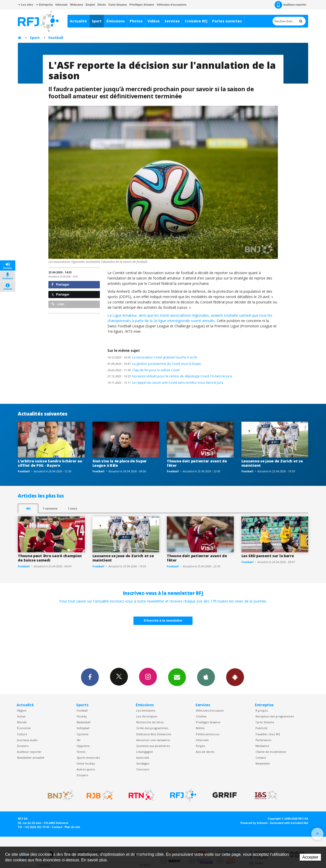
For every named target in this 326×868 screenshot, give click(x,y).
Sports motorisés (88, 758)
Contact (261, 758)
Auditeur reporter (29, 752)
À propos (262, 710)
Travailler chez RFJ (268, 734)
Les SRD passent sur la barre (268, 556)
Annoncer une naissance (153, 740)
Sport (97, 21)
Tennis (81, 752)
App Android (235, 677)
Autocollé (143, 758)
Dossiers (23, 746)
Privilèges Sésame (142, 5)
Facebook (90, 677)
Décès (102, 5)
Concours (143, 769)
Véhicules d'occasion (210, 710)
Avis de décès (205, 752)
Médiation (262, 746)
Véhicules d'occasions (172, 5)
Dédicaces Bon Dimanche (154, 734)
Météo (200, 728)
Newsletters (177, 677)
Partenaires (263, 740)
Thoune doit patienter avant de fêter (197, 463)
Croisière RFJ (196, 21)
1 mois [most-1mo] (72, 508)
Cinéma (201, 716)
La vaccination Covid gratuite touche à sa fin (152, 357)
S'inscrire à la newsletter (163, 620)
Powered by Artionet (254, 823)
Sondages (143, 763)
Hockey (82, 716)
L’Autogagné (145, 752)
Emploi (90, 5)
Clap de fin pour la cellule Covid (144, 370)
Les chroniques (147, 716)
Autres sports (86, 769)
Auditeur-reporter (290, 5)
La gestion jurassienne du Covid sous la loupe (154, 364)
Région (22, 710)
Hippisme (83, 746)
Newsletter (263, 763)
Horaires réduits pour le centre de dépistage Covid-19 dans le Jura (170, 376)
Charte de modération (271, 752)
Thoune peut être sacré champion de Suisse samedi (50, 558)
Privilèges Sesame (208, 722)
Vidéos (154, 21)
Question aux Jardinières (153, 746)
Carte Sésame (118, 5)
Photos (136, 21)
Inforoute (62, 5)
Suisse (21, 716)
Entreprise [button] (44, 5)
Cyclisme (83, 734)
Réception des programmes (275, 716)
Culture (22, 734)
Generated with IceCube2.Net (289, 823)
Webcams (77, 5)
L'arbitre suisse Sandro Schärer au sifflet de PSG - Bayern (50, 463)
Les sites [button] (26, 5)
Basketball (84, 722)
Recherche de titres (150, 722)
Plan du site (72, 827)
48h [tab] (28, 508)
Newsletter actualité (31, 758)
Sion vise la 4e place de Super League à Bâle (120, 463)
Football (56, 38)
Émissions (116, 21)
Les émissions (146, 710)
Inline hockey (86, 763)
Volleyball (83, 728)
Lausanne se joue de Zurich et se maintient (272, 463)
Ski (79, 740)
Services (172, 21)
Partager (60, 284)
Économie (24, 728)
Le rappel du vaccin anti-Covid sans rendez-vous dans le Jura (165, 383)
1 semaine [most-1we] (50, 508)
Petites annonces (208, 734)
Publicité (261, 728)
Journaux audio (27, 740)
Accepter (310, 857)
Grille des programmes (152, 728)
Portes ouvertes (227, 21)
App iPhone (206, 677)
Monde (22, 722)
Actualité (78, 21)
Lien (58, 304)
